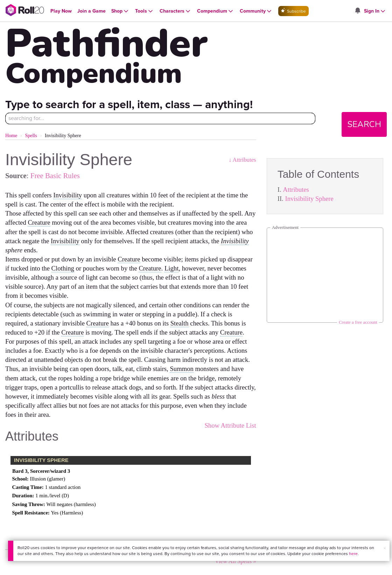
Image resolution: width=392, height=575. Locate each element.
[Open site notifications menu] (358, 11)
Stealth (180, 323)
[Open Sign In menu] (375, 11)
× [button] (385, 548)
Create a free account (358, 322)
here (353, 554)
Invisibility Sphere (309, 199)
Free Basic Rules (55, 176)
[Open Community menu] (256, 11)
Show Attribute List (230, 425)
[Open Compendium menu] (216, 11)
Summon (181, 369)
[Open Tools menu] (145, 11)
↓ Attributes (242, 160)
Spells (31, 136)
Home (11, 136)
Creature (39, 222)
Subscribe (293, 11)
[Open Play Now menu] (61, 11)
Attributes (296, 190)
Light (171, 268)
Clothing (63, 268)
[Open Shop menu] (120, 11)
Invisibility (68, 195)
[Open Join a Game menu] (92, 11)
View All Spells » (236, 561)
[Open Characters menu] (176, 11)
